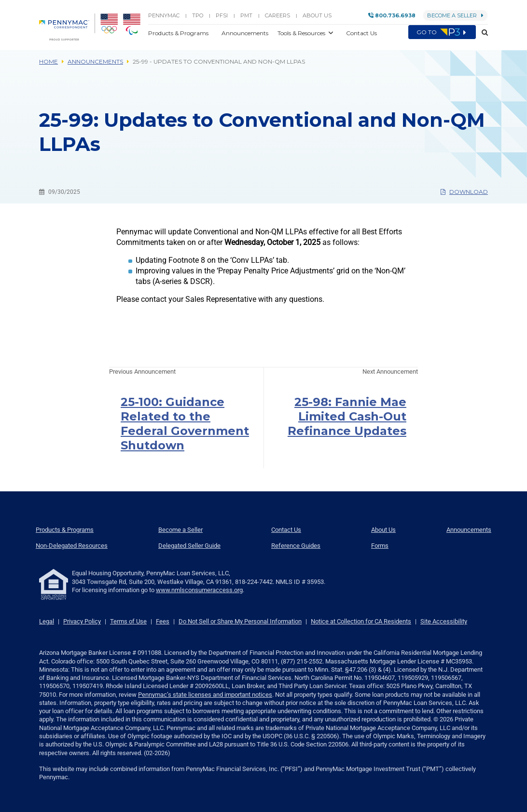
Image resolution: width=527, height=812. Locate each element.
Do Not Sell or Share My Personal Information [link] (240, 621)
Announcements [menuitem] (469, 530)
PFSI (222, 15)
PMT (246, 15)
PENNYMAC (164, 15)
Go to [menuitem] (442, 32)
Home (49, 61)
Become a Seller (455, 15)
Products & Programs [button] (179, 33)
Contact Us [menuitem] (286, 530)
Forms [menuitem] (380, 546)
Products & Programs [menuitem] (65, 530)
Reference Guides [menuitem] (296, 546)
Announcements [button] (246, 33)
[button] (482, 33)
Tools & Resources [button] (302, 33)
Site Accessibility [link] (444, 621)
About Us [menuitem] (383, 530)
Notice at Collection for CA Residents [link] (361, 621)
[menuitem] (67, 27)
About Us (317, 15)
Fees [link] (163, 621)
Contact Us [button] (361, 33)
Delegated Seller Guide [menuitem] (189, 546)
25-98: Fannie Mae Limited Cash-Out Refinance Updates (347, 416)
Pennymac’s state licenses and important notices (205, 695)
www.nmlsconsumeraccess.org (199, 590)
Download (464, 192)
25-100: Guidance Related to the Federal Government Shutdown (185, 424)
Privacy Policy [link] (82, 621)
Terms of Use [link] (128, 621)
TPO (198, 15)
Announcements (95, 61)
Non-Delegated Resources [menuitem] (72, 546)
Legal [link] (47, 621)
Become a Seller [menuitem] (180, 530)
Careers (277, 15)
